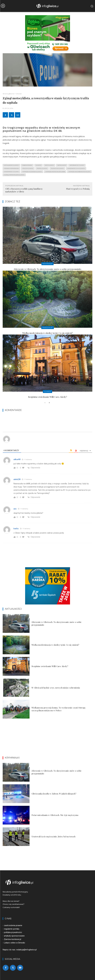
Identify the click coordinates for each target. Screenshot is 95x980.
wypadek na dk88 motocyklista (79, 172)
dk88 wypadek (27, 165)
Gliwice (19, 94)
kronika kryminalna (11, 168)
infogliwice (62, 165)
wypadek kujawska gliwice (32, 172)
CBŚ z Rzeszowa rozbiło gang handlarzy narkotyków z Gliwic (24, 190)
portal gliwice (42, 168)
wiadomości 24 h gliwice (76, 168)
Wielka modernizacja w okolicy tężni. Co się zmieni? (48, 333)
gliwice (38, 165)
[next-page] (49, 403)
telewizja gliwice (57, 168)
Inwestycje (48, 328)
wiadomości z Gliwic (11, 172)
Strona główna (8, 94)
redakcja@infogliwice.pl (26, 950)
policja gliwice (28, 168)
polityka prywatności (13, 932)
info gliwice (49, 165)
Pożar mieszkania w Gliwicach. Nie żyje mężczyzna (55, 815)
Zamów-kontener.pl (13, 939)
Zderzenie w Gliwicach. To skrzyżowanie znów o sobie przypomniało (47, 269)
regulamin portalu (12, 929)
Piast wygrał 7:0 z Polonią (78, 189)
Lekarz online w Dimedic (15, 943)
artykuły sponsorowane (14, 936)
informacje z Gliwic (77, 165)
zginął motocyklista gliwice (14, 175)
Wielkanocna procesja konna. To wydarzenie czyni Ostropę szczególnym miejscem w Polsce (59, 709)
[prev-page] (45, 403)
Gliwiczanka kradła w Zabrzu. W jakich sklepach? (54, 794)
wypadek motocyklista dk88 (55, 172)
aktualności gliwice (11, 165)
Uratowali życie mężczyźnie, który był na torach (53, 837)
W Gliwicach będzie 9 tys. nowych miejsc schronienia (56, 688)
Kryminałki (47, 264)
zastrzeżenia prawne (13, 925)
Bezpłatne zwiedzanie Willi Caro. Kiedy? (47, 397)
